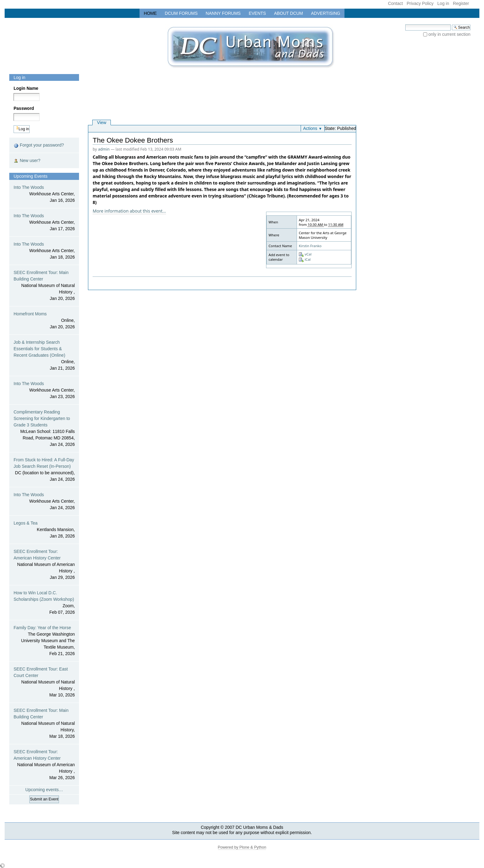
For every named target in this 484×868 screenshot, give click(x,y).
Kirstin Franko (310, 246)
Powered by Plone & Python (242, 847)
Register (461, 3)
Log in (443, 3)
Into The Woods (44, 194)
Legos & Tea (44, 530)
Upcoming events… (44, 790)
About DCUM (289, 13)
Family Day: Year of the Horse (44, 641)
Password (24, 108)
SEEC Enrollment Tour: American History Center (44, 565)
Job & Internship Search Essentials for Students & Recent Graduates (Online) (44, 356)
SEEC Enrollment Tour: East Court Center (44, 682)
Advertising (326, 13)
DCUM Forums (181, 13)
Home (150, 13)
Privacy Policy (420, 3)
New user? (27, 161)
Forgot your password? (39, 145)
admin (104, 149)
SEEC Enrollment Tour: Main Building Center (44, 286)
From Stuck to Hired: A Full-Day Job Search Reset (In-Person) (44, 470)
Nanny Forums (223, 13)
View (102, 123)
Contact (395, 3)
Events (257, 13)
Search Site (405, 24)
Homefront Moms (44, 321)
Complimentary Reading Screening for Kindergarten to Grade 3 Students (44, 429)
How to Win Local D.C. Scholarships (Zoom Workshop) (44, 603)
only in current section (449, 34)
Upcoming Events (31, 176)
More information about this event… (129, 211)
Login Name (26, 88)
